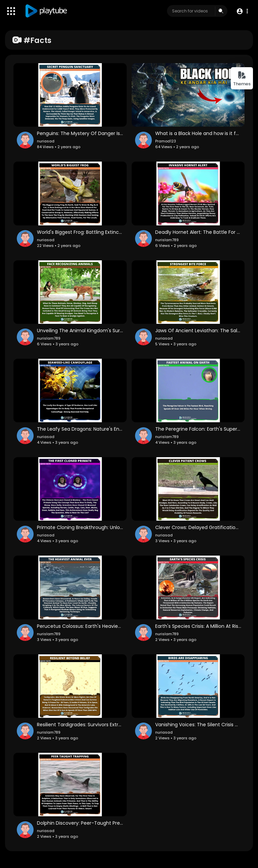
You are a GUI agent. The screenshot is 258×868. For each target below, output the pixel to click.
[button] (242, 11)
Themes (242, 79)
